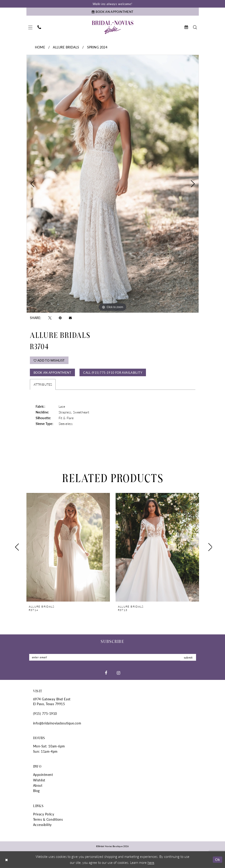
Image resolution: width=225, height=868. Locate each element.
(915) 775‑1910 (45, 713)
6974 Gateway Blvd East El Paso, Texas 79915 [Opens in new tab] (52, 701)
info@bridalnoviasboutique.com (57, 723)
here (151, 862)
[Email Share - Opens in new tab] (70, 318)
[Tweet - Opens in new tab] (50, 318)
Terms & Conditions (48, 819)
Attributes (43, 384)
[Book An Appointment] (113, 12)
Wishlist (39, 780)
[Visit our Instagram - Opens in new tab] (118, 673)
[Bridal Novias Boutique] (113, 27)
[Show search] (195, 27)
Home (40, 47)
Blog (36, 791)
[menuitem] (30, 27)
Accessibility (42, 825)
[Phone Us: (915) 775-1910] (39, 27)
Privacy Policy (44, 814)
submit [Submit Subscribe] (188, 657)
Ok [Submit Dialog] (218, 859)
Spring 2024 (97, 47)
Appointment (43, 775)
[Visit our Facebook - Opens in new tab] (106, 673)
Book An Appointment (52, 372)
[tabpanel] (113, 184)
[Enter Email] (113, 657)
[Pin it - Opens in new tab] (60, 318)
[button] (30, 27)
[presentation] (68, 547)
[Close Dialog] (7, 860)
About (38, 785)
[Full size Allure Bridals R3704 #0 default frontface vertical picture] (113, 184)
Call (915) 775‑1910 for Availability (113, 372)
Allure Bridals (66, 47)
